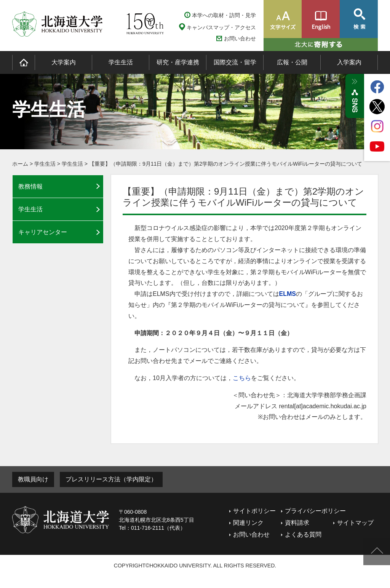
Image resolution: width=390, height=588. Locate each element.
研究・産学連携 (178, 62)
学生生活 (121, 62)
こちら (242, 378)
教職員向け (33, 479)
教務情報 (30, 186)
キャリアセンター (43, 232)
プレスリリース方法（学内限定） (111, 479)
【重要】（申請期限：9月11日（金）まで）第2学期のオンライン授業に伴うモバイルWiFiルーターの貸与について (226, 164)
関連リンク (248, 523)
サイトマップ (355, 523)
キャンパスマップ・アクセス (221, 27)
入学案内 (349, 62)
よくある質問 (303, 534)
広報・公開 (292, 62)
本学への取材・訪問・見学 (224, 15)
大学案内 (64, 62)
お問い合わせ (240, 39)
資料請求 (297, 523)
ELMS (288, 294)
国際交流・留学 (235, 62)
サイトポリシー (254, 511)
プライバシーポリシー (315, 511)
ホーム (20, 164)
